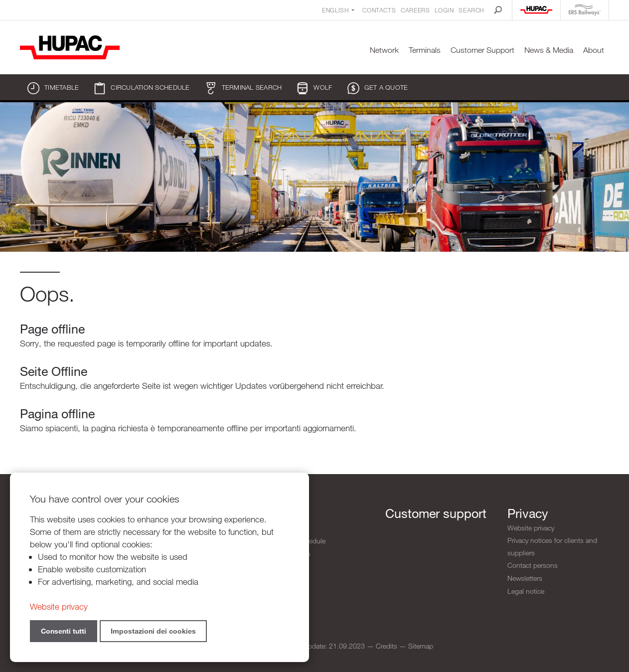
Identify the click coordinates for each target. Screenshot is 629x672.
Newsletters (525, 578)
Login (444, 10)
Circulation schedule (142, 88)
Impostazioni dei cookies (153, 631)
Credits (387, 646)
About (594, 50)
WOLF (314, 88)
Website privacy (531, 528)
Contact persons (533, 565)
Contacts (379, 10)
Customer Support (482, 50)
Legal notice (526, 590)
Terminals (425, 50)
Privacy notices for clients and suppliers (552, 546)
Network (384, 50)
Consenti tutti (64, 631)
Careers (415, 10)
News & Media (549, 50)
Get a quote (378, 88)
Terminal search (243, 88)
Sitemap (421, 646)
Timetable (53, 88)
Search (471, 10)
